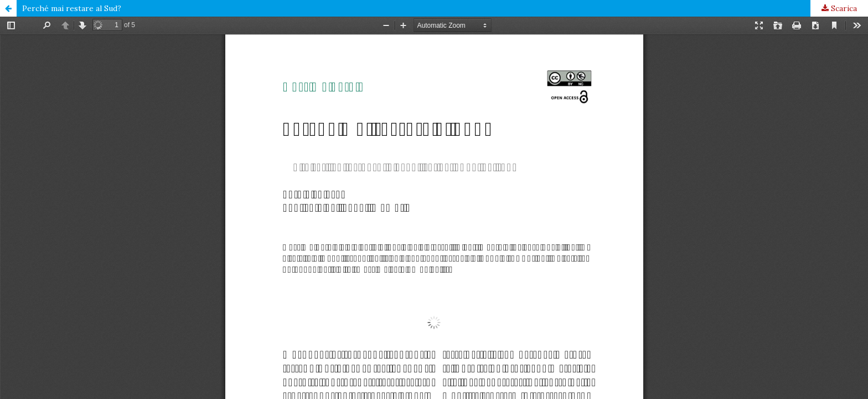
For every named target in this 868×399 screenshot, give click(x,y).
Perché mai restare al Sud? (72, 8)
